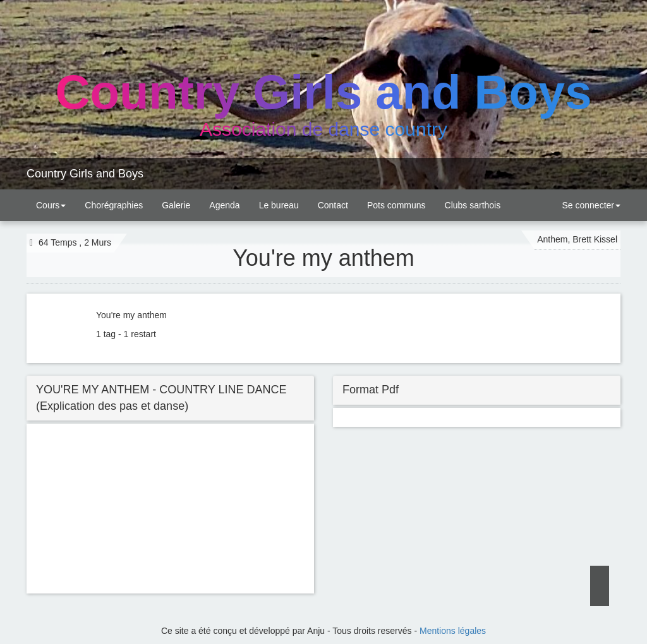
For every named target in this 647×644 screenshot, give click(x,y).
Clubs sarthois (473, 205)
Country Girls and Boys (85, 174)
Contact (333, 205)
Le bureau (279, 205)
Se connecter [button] (590, 205)
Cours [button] (51, 205)
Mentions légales (453, 631)
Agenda (224, 205)
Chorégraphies (114, 205)
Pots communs (396, 205)
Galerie (176, 205)
